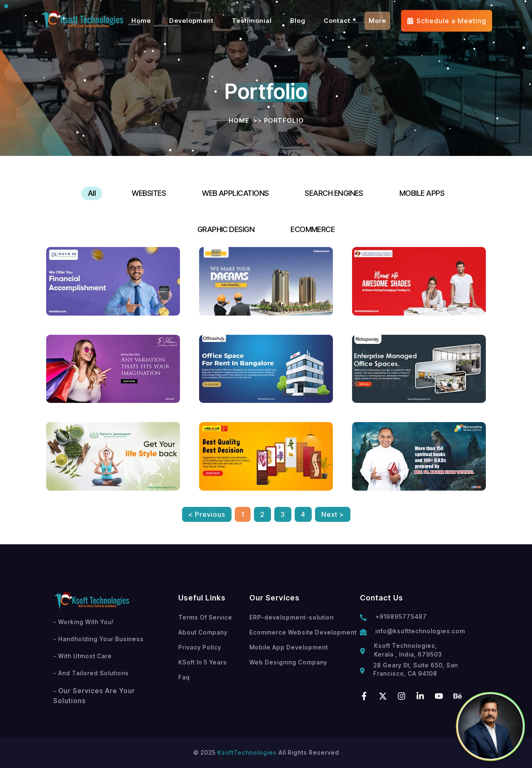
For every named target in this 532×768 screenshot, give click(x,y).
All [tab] (92, 193)
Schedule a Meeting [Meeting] (447, 21)
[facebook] (364, 696)
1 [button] (243, 514)
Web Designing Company (288, 662)
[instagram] (401, 696)
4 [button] (303, 514)
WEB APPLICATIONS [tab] (235, 193)
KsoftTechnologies (247, 752)
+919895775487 (401, 616)
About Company (203, 632)
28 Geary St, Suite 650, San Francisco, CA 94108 (416, 669)
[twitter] (383, 696)
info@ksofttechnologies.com (420, 631)
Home (239, 120)
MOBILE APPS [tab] (422, 193)
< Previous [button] (207, 514)
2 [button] (262, 514)
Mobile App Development (289, 647)
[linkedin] (420, 696)
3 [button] (283, 514)
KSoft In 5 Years (203, 662)
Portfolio (284, 120)
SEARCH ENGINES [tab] (334, 193)
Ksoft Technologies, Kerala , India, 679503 (408, 650)
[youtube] (439, 696)
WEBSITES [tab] (149, 193)
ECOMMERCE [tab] (313, 229)
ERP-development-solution (292, 617)
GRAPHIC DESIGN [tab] (226, 229)
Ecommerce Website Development (303, 632)
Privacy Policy (200, 647)
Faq (184, 677)
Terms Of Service (205, 617)
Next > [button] (333, 514)
